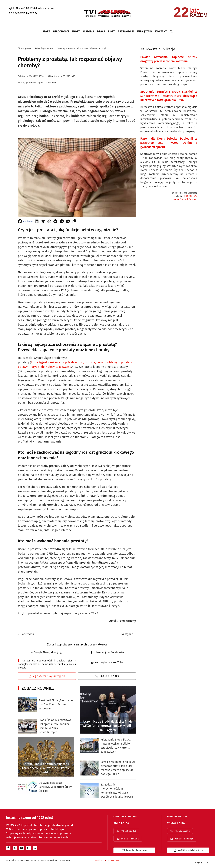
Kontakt (161, 32)
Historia (88, 32)
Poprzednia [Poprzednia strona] (26, 634)
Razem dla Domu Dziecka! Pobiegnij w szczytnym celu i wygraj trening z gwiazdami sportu (169, 143)
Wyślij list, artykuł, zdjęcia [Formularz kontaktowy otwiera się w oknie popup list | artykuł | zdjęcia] (188, 850)
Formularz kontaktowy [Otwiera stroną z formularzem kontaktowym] (134, 850)
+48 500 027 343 (190, 196)
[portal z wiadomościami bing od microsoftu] (35, 848)
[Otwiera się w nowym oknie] (8, 848)
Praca (101, 32)
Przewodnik (126, 32)
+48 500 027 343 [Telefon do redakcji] (107, 676)
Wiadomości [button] (61, 32)
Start (46, 32)
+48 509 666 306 (180, 831)
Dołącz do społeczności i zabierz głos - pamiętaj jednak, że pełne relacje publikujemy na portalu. (47, 664)
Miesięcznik (145, 32)
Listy (111, 32)
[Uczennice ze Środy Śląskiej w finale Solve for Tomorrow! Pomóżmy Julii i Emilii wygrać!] (108, 710)
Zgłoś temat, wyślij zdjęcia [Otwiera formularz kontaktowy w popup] (47, 676)
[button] (171, 32)
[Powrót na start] (107, 13)
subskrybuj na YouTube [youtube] (107, 663)
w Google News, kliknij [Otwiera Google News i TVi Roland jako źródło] (47, 652)
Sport (76, 32)
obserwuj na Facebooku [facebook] (107, 652)
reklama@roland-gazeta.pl (184, 199)
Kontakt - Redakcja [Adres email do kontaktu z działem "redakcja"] (182, 839)
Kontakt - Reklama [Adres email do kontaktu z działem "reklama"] (128, 839)
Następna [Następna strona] (129, 634)
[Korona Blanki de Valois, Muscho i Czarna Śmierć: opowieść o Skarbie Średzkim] (46, 757)
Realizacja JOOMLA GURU (107, 861)
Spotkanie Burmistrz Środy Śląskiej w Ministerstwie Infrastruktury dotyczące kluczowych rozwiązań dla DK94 (169, 96)
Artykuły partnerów (27, 82)
